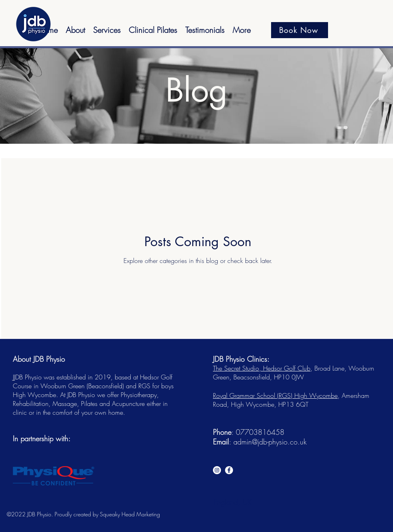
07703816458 (260, 432)
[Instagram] (217, 470)
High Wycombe (316, 395)
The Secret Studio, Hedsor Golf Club (262, 368)
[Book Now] (300, 30)
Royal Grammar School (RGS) (254, 395)
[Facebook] (229, 470)
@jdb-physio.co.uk (279, 442)
